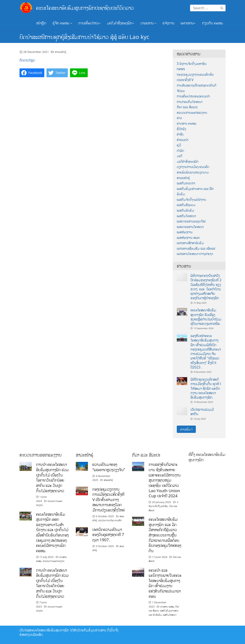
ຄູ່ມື (179, 145)
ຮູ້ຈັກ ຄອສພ (62, 23)
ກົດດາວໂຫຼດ (27, 60)
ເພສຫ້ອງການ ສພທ (188, 238)
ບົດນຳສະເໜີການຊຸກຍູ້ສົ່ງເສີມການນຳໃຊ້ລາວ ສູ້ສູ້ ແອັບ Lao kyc (84, 37)
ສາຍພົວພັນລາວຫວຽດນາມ (193, 172)
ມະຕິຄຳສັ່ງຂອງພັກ (188, 161)
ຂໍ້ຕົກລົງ (181, 129)
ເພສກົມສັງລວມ (186, 205)
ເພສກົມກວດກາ (186, 183)
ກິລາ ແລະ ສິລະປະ (187, 107)
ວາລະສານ (148, 23)
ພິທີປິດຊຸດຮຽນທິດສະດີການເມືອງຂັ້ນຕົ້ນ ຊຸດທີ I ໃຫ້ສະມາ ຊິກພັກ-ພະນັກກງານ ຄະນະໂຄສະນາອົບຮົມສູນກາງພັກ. (206, 388)
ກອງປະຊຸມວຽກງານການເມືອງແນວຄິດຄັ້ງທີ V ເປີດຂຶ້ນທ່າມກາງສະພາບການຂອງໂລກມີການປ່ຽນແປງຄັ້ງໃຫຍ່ (109, 500)
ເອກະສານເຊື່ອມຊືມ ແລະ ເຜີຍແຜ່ (196, 248)
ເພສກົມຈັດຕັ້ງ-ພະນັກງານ (192, 200)
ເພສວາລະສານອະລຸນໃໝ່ (191, 221)
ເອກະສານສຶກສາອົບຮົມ (190, 243)
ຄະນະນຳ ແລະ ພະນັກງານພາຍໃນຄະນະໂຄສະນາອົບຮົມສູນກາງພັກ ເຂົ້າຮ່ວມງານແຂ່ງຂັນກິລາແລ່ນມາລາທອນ (165, 583)
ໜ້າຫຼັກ (41, 23)
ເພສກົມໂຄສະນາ (186, 216)
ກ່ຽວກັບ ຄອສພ (212, 23)
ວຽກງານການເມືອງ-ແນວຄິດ (193, 167)
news (181, 69)
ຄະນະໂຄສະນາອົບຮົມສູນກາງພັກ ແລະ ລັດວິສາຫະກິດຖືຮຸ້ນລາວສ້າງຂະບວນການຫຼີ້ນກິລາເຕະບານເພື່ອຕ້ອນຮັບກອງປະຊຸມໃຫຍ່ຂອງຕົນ (165, 535)
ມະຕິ (180, 156)
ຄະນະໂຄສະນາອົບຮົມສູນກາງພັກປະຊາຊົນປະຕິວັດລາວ (85, 8)
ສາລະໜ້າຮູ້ (61, 52)
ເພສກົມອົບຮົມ (185, 210)
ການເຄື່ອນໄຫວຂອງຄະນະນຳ (193, 96)
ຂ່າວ (179, 118)
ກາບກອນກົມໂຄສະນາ (190, 102)
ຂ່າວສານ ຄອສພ (187, 123)
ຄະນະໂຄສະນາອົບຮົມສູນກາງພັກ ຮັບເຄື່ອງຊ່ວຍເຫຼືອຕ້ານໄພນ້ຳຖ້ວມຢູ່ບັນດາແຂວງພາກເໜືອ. (206, 317)
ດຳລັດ (180, 151)
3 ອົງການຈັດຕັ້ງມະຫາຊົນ (192, 64)
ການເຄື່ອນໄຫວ (90, 23)
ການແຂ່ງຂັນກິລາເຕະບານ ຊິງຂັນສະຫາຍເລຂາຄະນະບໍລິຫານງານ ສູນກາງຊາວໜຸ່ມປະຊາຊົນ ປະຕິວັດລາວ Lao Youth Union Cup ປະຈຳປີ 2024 (165, 480)
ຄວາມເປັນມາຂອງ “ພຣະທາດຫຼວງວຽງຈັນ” (109, 467)
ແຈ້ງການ (168, 23)
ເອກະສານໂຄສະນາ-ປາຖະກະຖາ (195, 254)
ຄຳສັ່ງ (180, 134)
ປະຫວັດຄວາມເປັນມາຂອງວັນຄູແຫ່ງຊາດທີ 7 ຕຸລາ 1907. (108, 535)
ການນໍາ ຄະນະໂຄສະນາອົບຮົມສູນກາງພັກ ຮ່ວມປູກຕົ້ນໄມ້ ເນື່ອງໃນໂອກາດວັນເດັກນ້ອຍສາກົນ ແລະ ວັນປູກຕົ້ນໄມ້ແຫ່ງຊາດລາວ (52, 477)
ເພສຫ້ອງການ (185, 232)
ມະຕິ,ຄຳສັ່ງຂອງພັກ (121, 23)
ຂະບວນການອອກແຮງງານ (192, 113)
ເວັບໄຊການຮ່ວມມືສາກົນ (202, 412)
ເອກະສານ (188, 23)
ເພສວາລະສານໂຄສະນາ (190, 227)
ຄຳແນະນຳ (183, 140)
